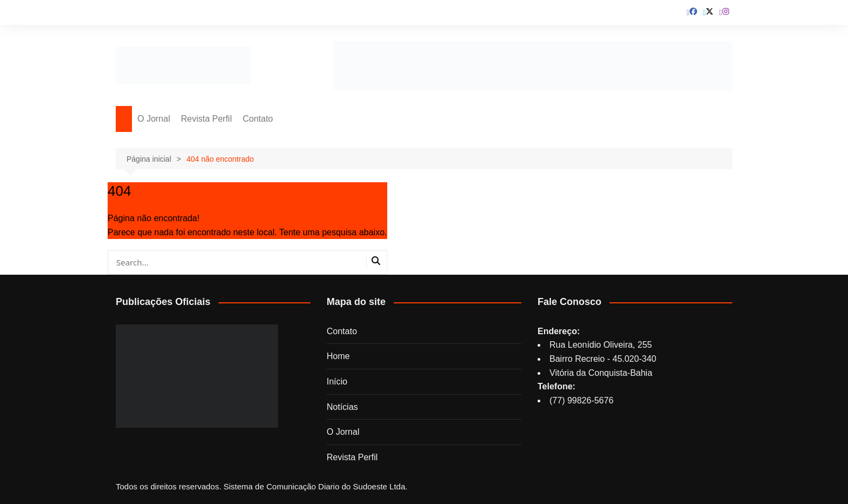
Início (337, 382)
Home (338, 356)
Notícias (342, 407)
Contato (258, 119)
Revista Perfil (206, 119)
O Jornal (154, 119)
